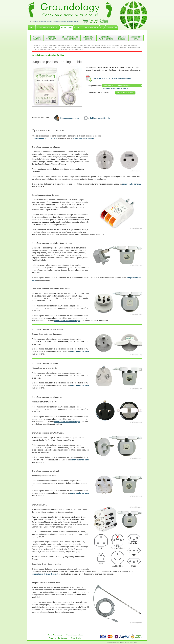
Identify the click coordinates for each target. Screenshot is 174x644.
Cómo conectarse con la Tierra (45, 138)
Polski (76, 21)
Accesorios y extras (136, 38)
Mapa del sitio (76, 638)
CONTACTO (112, 28)
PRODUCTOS (66, 28)
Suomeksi (70, 21)
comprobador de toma (131, 184)
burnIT (136, 642)
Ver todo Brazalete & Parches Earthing (48, 55)
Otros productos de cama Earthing (70, 38)
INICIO (32, 28)
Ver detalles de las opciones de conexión (115, 88)
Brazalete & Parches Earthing (106, 38)
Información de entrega (75, 635)
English (36, 21)
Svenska (63, 21)
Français (43, 21)
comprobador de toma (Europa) (45, 574)
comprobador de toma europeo (67, 321)
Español (56, 21)
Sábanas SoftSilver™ (51, 38)
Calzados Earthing (122, 38)
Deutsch (50, 21)
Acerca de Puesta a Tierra (83, 138)
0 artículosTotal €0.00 (104, 21)
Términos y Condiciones (58, 638)
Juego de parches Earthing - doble (57, 62)
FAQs (103, 28)
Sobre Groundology (55, 635)
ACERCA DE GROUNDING (47, 28)
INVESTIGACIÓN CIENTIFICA (86, 28)
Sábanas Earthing (37, 38)
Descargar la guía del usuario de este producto (112, 78)
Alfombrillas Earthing (89, 38)
